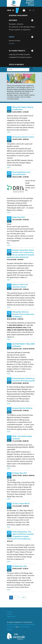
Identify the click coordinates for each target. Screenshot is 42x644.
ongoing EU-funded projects (20, 55)
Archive (12, 44)
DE (30, 11)
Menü (9, 11)
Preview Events (15, 41)
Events (12, 37)
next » (24, 598)
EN (34, 11)
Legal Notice (11, 617)
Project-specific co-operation (20, 30)
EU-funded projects (17, 51)
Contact (10, 612)
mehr (9, 132)
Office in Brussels (16, 65)
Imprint (9, 614)
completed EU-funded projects (20, 57)
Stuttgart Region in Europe (30, 3)
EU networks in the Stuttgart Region (23, 27)
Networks (13, 21)
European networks (16, 24)
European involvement (18, 16)
